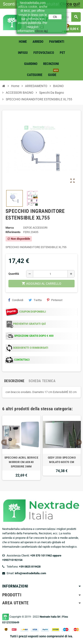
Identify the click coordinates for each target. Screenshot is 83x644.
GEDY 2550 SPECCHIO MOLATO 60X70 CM (62, 460)
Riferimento (13, 232)
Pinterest (55, 300)
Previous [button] (4, 442)
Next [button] (79, 442)
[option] (21, 448)
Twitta (35, 300)
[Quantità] (50, 274)
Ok (55, 17)
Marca (10, 228)
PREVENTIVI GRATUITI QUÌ (29, 324)
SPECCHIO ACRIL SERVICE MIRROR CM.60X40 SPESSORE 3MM (21, 462)
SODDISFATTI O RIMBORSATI (31, 348)
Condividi (16, 300)
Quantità (14, 274)
